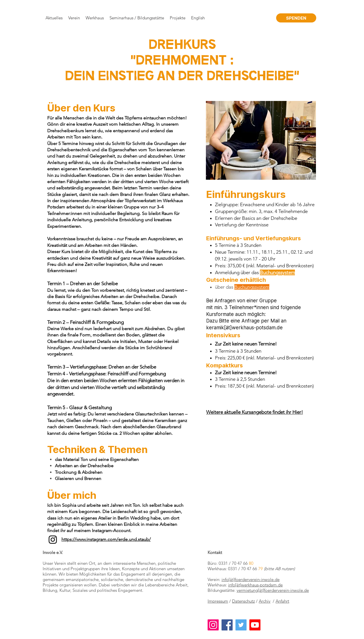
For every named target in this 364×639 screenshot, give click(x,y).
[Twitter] (241, 625)
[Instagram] (53, 540)
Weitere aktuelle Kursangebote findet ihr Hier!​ (255, 412)
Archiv (265, 601)
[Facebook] (227, 625)
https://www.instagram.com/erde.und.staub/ (106, 539)
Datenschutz (243, 601)
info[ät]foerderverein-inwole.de (251, 579)
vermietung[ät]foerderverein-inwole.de (273, 590)
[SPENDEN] (296, 18)
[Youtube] (255, 625)
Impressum (218, 601)
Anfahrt (282, 601)
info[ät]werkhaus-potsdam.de (255, 585)
